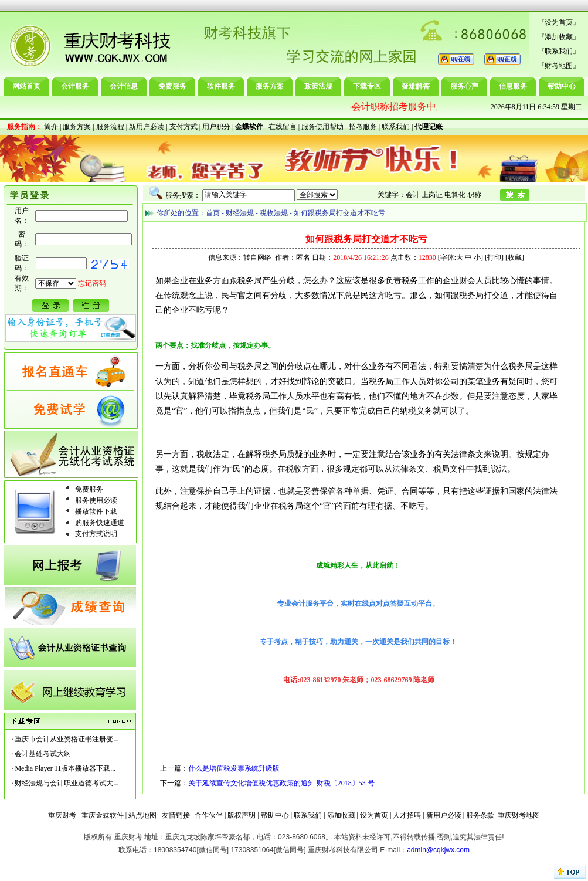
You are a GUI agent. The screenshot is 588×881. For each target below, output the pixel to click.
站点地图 (142, 815)
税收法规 (274, 213)
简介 (51, 127)
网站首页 (26, 86)
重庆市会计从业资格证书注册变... (67, 739)
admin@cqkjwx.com (438, 850)
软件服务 (221, 86)
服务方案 (270, 86)
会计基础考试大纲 (43, 754)
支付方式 (183, 127)
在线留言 (283, 127)
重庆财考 (62, 815)
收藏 (515, 257)
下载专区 (367, 86)
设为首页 (559, 22)
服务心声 (464, 86)
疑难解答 (416, 86)
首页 (213, 213)
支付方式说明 (96, 534)
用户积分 (216, 127)
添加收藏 (559, 37)
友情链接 (176, 815)
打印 (494, 257)
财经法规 (240, 213)
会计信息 (124, 86)
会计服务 (75, 86)
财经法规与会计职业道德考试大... (67, 783)
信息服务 (513, 86)
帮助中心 (562, 86)
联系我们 (559, 51)
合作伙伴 (209, 815)
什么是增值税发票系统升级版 (234, 768)
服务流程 (110, 127)
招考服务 (363, 127)
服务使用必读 (96, 500)
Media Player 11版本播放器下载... (65, 768)
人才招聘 (407, 815)
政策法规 (318, 86)
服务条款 (480, 815)
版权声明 (242, 815)
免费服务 (172, 86)
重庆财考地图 (519, 815)
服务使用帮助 (322, 127)
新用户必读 (147, 127)
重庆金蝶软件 (103, 815)
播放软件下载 (96, 511)
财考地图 (559, 66)
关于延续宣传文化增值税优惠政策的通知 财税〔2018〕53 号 (281, 783)
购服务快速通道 (100, 523)
